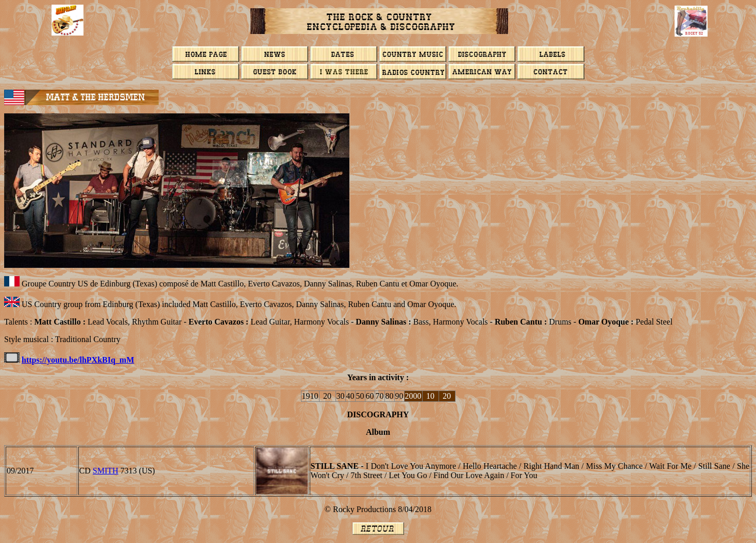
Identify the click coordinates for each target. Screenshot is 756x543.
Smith (106, 471)
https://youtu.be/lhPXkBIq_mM (78, 360)
